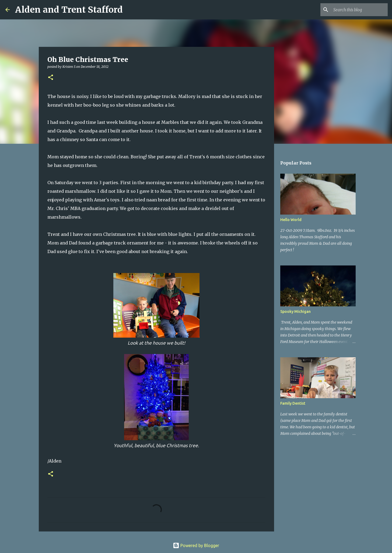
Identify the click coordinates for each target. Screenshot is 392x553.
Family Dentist (293, 403)
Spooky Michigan (295, 311)
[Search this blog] (359, 10)
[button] (51, 78)
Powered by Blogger (196, 545)
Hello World (291, 220)
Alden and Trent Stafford (69, 10)
